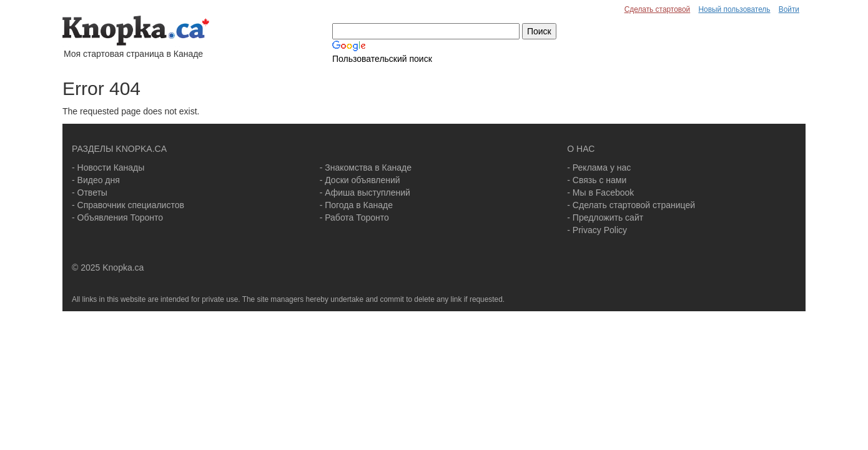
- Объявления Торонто (117, 217)
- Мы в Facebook (600, 192)
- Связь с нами (597, 180)
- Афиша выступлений (365, 192)
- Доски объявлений (360, 180)
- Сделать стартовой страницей (631, 205)
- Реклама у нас (599, 167)
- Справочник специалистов (128, 205)
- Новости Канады (108, 167)
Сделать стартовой (658, 9)
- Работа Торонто (354, 217)
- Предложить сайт (605, 217)
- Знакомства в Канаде (366, 167)
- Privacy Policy (597, 230)
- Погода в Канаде (356, 205)
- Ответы (90, 192)
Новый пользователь (734, 9)
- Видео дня (96, 180)
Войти (789, 9)
